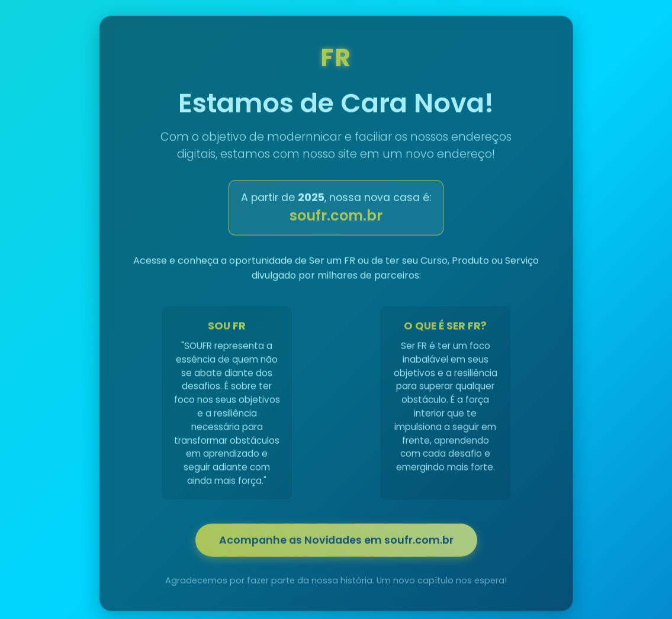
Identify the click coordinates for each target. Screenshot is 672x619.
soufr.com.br (336, 218)
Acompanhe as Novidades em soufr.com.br (336, 543)
